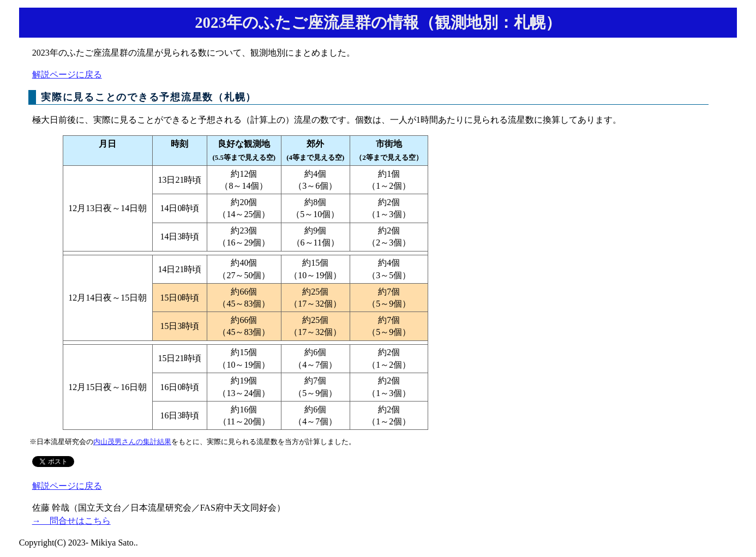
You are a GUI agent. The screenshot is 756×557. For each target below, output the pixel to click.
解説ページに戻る (67, 74)
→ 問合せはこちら (71, 521)
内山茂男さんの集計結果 (132, 442)
